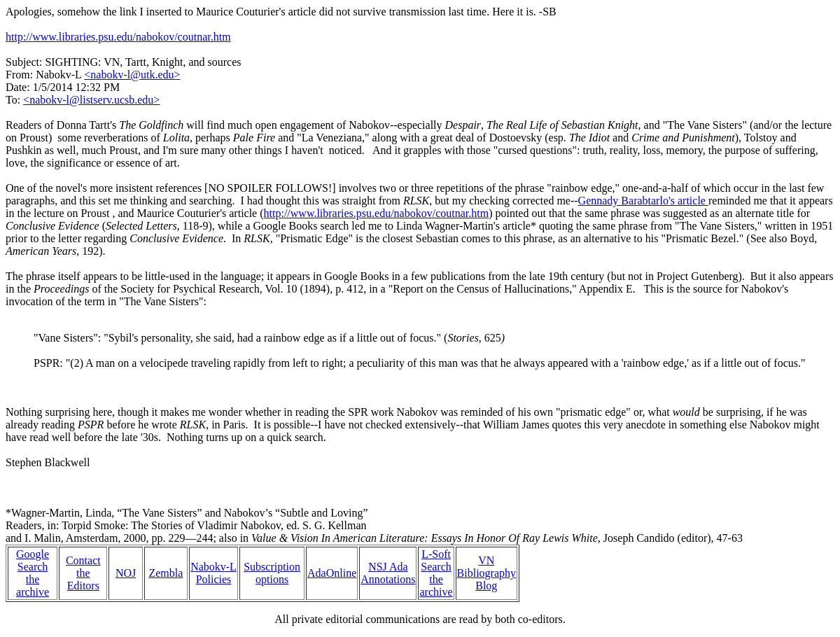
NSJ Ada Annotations (388, 573)
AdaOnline (332, 573)
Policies (214, 579)
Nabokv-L (213, 567)
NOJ (126, 573)
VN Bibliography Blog (486, 573)
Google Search (33, 560)
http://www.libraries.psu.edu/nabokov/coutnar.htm (118, 37)
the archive (33, 586)
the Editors (83, 579)
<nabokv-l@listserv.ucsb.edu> (91, 100)
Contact (83, 560)
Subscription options (272, 573)
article (244, 213)
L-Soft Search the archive (436, 573)
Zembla (166, 573)
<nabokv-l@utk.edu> (132, 75)
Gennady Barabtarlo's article (643, 201)
